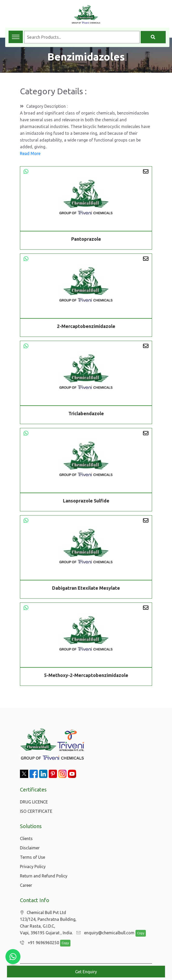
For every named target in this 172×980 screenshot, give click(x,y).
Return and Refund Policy (44, 876)
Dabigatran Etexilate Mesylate (86, 589)
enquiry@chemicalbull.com (104, 933)
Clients (26, 838)
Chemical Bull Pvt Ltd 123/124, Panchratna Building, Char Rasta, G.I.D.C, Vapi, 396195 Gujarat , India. (48, 923)
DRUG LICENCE (34, 802)
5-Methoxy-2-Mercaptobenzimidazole (86, 676)
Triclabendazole (86, 414)
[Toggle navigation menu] (16, 37)
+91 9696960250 (38, 943)
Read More (30, 153)
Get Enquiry (86, 972)
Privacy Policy (33, 867)
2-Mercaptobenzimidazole (86, 327)
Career (26, 885)
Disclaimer (30, 848)
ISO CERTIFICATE (36, 811)
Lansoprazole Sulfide (86, 501)
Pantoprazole (86, 239)
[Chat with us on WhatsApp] (13, 957)
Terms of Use (33, 857)
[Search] (153, 37)
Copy (138, 933)
